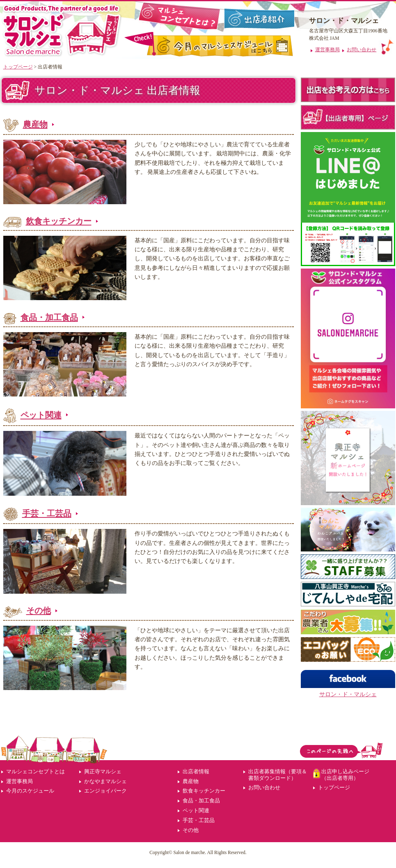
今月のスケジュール (30, 791)
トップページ (18, 67)
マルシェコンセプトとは (35, 771)
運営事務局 (19, 781)
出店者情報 (196, 771)
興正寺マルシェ (103, 771)
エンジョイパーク (105, 791)
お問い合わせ (264, 787)
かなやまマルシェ (105, 781)
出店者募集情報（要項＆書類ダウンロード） (278, 775)
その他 (39, 611)
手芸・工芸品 (47, 513)
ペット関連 (41, 415)
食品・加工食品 (49, 317)
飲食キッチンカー (59, 221)
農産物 (35, 124)
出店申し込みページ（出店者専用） (345, 775)
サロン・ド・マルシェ (348, 694)
